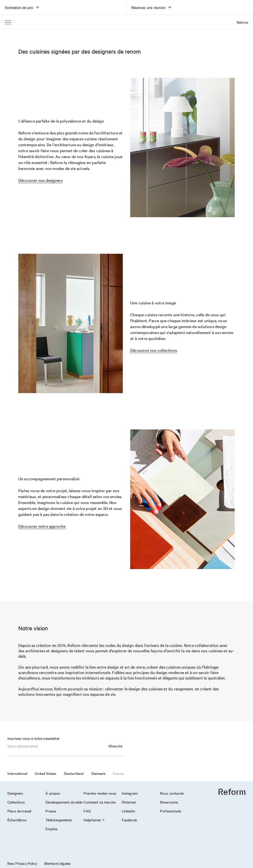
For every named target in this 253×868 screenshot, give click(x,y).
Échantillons (17, 820)
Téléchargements (59, 820)
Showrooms (169, 802)
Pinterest (129, 802)
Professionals (170, 811)
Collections (16, 802)
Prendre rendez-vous (100, 793)
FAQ (87, 811)
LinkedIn (128, 811)
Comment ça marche (99, 802)
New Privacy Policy (22, 863)
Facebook (129, 820)
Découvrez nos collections (154, 350)
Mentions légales (58, 863)
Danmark (98, 773)
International (17, 773)
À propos (53, 793)
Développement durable (64, 802)
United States (45, 773)
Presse (51, 811)
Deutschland (74, 773)
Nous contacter (172, 793)
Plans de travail (19, 811)
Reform (242, 22)
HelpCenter (94, 820)
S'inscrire (116, 746)
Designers (15, 793)
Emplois (52, 829)
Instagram (130, 793)
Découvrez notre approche (42, 526)
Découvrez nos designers (41, 180)
